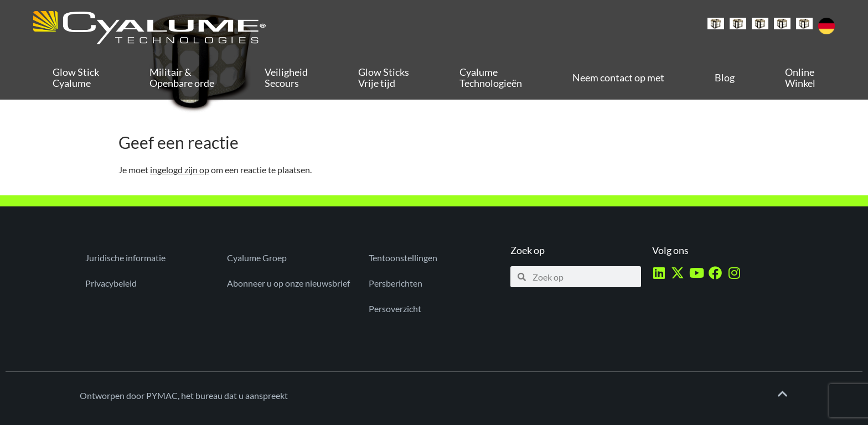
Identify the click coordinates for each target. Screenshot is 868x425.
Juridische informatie (125, 258)
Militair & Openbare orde (182, 77)
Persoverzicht (395, 309)
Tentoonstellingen (403, 258)
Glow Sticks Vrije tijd (384, 77)
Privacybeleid (111, 283)
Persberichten (396, 283)
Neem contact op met (618, 77)
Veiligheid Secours (286, 77)
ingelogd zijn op (180, 170)
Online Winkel (800, 77)
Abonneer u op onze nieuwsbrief (288, 283)
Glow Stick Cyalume (76, 77)
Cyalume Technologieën (491, 77)
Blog (725, 77)
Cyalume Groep (257, 258)
